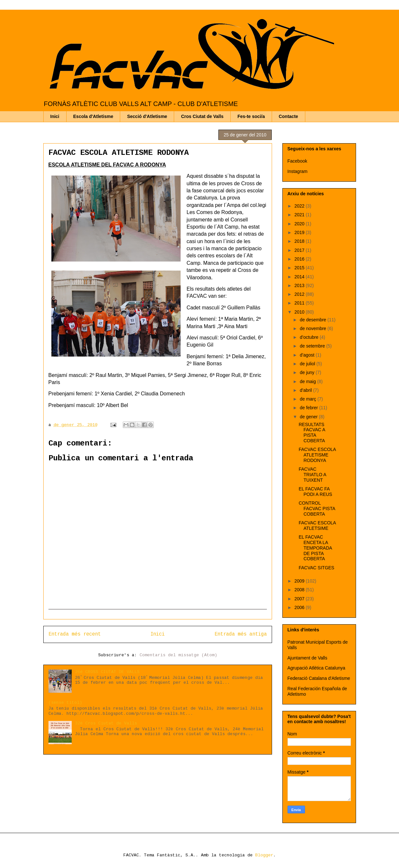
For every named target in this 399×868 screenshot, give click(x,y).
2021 (300, 215)
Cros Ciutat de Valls (202, 116)
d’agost (308, 355)
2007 (300, 599)
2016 (300, 259)
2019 (300, 232)
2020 (300, 224)
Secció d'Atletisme (147, 116)
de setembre (313, 346)
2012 (300, 294)
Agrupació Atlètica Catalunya (316, 668)
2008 (300, 590)
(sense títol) (65, 703)
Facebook (297, 161)
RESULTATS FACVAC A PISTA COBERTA (312, 433)
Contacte (289, 116)
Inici (55, 116)
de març (309, 399)
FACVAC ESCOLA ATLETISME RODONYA (119, 153)
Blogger (264, 855)
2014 (300, 277)
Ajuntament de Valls (307, 658)
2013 (300, 285)
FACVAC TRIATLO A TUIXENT (312, 475)
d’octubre (310, 337)
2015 (300, 268)
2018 (300, 241)
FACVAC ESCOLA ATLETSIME (317, 525)
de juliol (308, 364)
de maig (309, 381)
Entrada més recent (75, 634)
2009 (300, 581)
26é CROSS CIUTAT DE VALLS (107, 672)
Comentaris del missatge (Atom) (178, 655)
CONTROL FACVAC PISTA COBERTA (317, 509)
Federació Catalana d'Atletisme (319, 678)
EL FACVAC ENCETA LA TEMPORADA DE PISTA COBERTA (315, 548)
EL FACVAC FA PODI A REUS (315, 492)
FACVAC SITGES (316, 568)
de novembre (314, 328)
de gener (309, 417)
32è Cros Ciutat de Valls (106, 723)
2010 (300, 312)
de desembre (314, 320)
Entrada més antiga (241, 634)
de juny (308, 372)
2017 (300, 250)
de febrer (310, 408)
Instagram (298, 171)
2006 (300, 607)
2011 (300, 303)
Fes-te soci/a (251, 116)
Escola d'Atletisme (93, 116)
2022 (300, 206)
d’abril (306, 390)
